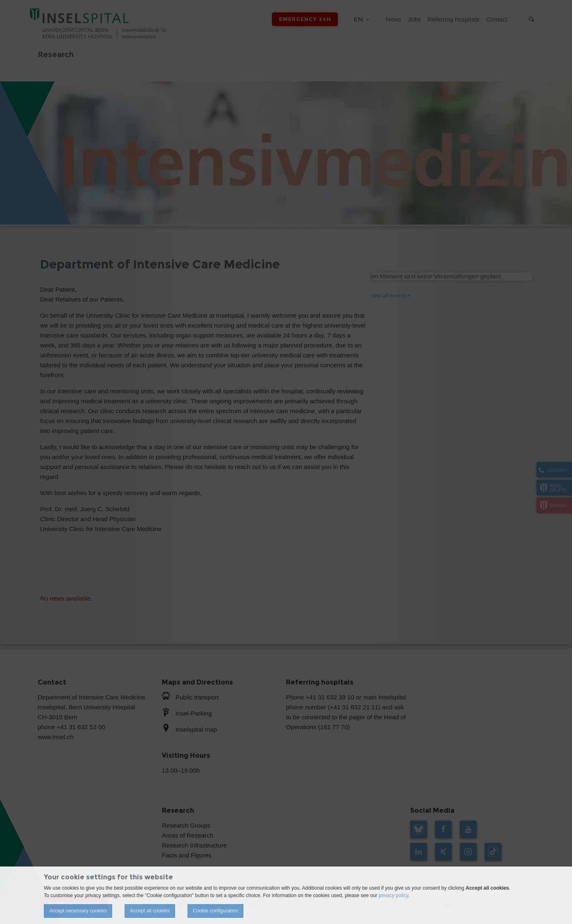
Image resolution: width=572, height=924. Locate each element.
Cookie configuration (215, 911)
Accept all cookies (150, 911)
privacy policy (393, 895)
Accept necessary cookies (78, 911)
